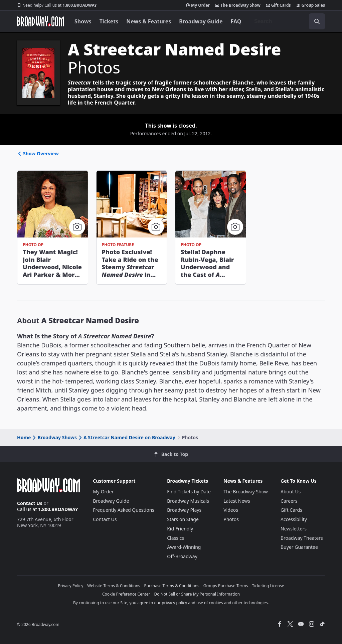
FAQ (236, 21)
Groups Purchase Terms (226, 586)
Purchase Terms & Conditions (172, 586)
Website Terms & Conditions (114, 586)
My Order (198, 5)
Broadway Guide (201, 21)
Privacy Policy (71, 586)
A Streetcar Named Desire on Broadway (126, 437)
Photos (231, 519)
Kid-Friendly (180, 529)
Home (24, 437)
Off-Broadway (182, 556)
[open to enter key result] (317, 21)
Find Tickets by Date (189, 492)
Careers (289, 501)
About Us (291, 492)
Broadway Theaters (302, 538)
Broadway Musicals (188, 501)
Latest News (237, 501)
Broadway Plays (184, 510)
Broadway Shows (54, 437)
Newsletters (294, 529)
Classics (176, 538)
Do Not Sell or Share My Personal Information (197, 594)
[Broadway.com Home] (40, 21)
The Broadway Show (238, 5)
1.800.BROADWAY (57, 5)
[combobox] (287, 21)
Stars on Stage (183, 519)
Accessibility (294, 519)
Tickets (109, 21)
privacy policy (174, 603)
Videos (231, 510)
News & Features (149, 21)
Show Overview (38, 153)
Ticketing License (268, 586)
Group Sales (311, 5)
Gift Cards (278, 5)
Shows (83, 21)
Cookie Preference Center (126, 594)
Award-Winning (184, 547)
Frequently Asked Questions (124, 510)
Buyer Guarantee (299, 547)
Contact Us (30, 503)
